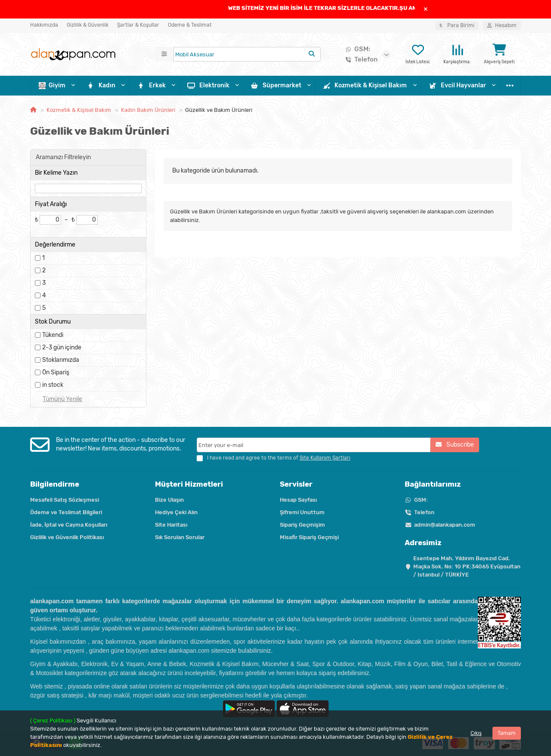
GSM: (356, 49)
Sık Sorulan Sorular (180, 537)
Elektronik (208, 85)
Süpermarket (276, 85)
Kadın (101, 85)
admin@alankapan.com (445, 525)
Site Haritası (171, 525)
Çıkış (476, 733)
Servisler (296, 484)
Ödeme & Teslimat (190, 25)
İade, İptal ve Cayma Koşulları (69, 525)
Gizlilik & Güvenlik (88, 25)
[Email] (314, 445)
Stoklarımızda (61, 360)
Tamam (507, 733)
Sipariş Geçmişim (302, 525)
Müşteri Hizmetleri (189, 484)
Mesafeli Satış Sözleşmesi (65, 500)
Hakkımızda (44, 25)
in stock (53, 385)
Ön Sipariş (56, 372)
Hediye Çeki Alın (176, 512)
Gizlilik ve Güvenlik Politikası (67, 537)
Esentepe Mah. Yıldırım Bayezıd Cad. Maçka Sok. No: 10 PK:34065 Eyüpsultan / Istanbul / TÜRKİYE (467, 566)
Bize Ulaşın (169, 500)
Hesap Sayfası (298, 500)
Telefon (360, 59)
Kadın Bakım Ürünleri (148, 110)
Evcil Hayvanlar (457, 85)
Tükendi (53, 335)
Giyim (52, 85)
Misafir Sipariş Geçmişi (309, 537)
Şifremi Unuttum (302, 512)
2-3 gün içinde (62, 347)
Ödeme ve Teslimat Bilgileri (66, 512)
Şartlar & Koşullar (138, 25)
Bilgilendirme (55, 484)
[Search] (247, 54)
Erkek (152, 85)
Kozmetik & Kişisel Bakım (365, 85)
